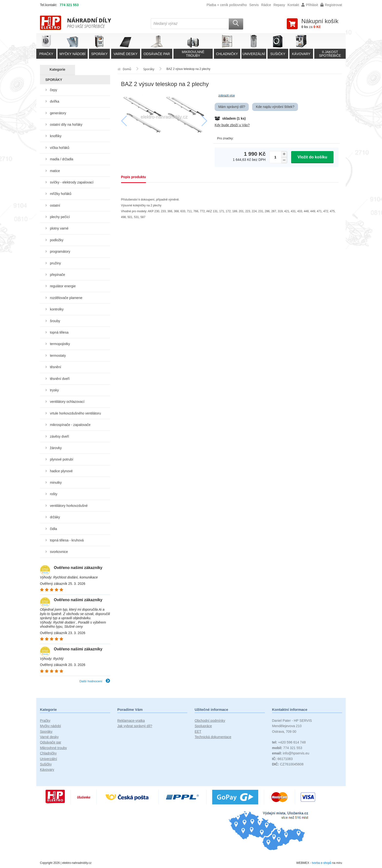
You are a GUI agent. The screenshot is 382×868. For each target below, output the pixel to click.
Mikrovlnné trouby (53, 748)
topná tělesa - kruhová (67, 540)
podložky (57, 240)
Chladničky (48, 753)
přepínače (57, 275)
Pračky (45, 721)
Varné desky (49, 737)
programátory (60, 251)
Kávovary (47, 770)
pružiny (55, 263)
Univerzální (48, 759)
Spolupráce (203, 726)
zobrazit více (226, 96)
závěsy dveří (60, 436)
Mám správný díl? (232, 107)
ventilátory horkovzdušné (69, 506)
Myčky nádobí (50, 726)
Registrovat (331, 5)
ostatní (55, 205)
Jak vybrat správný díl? (135, 726)
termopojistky (60, 344)
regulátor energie (63, 286)
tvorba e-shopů (322, 863)
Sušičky (46, 764)
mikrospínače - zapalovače (70, 425)
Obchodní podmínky (210, 721)
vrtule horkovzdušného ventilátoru (75, 413)
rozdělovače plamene (66, 298)
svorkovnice (59, 552)
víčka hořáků (60, 148)
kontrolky (57, 309)
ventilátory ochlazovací (67, 402)
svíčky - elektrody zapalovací (72, 182)
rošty (54, 494)
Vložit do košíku (312, 157)
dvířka (55, 101)
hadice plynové (61, 471)
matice (55, 171)
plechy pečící (60, 217)
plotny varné (59, 228)
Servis (254, 5)
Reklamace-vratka (131, 721)
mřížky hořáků (61, 194)
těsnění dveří (60, 379)
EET (198, 732)
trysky (54, 390)
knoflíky (56, 136)
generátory (58, 113)
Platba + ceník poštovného (227, 5)
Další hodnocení (95, 681)
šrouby (55, 321)
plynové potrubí (62, 459)
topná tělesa (59, 332)
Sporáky (46, 732)
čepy (54, 90)
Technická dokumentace (213, 737)
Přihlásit (310, 5)
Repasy (279, 5)
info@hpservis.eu (291, 753)
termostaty (58, 356)
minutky (56, 482)
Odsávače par (51, 742)
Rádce (266, 5)
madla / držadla (62, 159)
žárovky (56, 448)
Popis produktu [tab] (134, 177)
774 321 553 (69, 5)
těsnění (56, 367)
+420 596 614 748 (289, 742)
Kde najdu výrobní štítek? (275, 107)
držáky (55, 517)
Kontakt (293, 5)
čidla (53, 529)
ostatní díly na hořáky (66, 125)
